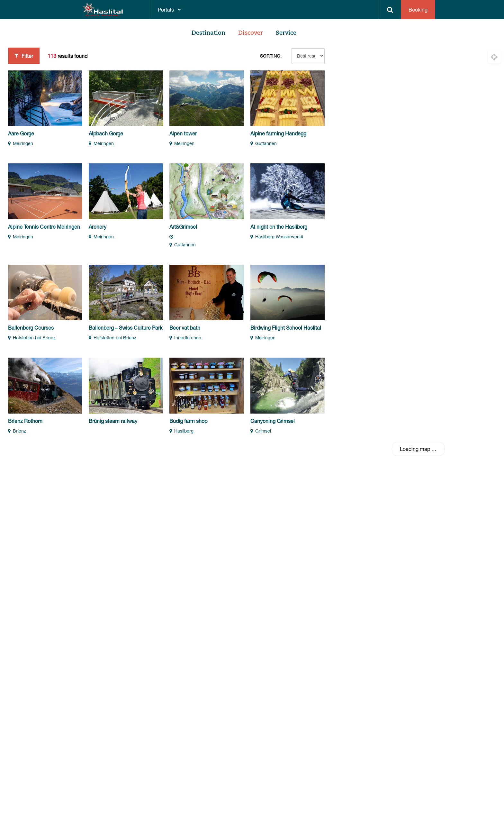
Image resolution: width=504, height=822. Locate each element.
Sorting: (271, 56)
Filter (24, 56)
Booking (418, 9)
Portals (166, 9)
